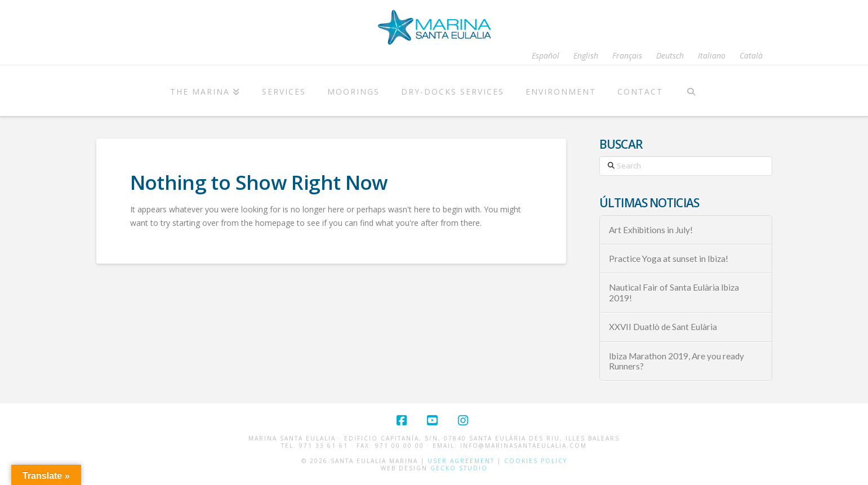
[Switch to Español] (546, 56)
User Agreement (461, 461)
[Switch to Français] (627, 56)
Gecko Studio (459, 468)
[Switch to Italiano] (712, 56)
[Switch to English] (586, 56)
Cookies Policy (536, 461)
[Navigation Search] (691, 91)
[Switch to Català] (751, 56)
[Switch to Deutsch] (670, 56)
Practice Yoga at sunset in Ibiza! (669, 259)
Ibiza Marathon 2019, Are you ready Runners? (676, 361)
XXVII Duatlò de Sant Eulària (663, 327)
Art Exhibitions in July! (651, 230)
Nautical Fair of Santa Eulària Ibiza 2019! (674, 293)
